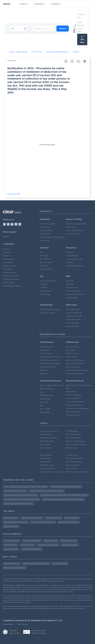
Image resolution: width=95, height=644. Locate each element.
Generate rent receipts (75, 441)
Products (25, 4)
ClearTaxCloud (46, 291)
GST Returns (45, 350)
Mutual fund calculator (49, 438)
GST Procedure (46, 353)
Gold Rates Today (47, 465)
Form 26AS (70, 350)
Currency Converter (47, 468)
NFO (41, 405)
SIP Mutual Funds (46, 395)
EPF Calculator (72, 468)
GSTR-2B (43, 370)
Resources (41, 4)
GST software (45, 259)
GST (41, 252)
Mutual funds (45, 241)
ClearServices (45, 234)
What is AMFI (45, 409)
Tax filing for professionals (50, 309)
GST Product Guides (11, 279)
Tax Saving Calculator (75, 458)
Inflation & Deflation (74, 395)
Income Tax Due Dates (75, 374)
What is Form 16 (72, 353)
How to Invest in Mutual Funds (52, 385)
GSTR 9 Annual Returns (49, 360)
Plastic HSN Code (73, 319)
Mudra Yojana (71, 392)
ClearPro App (45, 294)
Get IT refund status (74, 462)
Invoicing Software (73, 291)
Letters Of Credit (73, 415)
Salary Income (72, 357)
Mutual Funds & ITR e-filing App (52, 237)
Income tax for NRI (73, 234)
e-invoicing (44, 266)
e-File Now (82, 39)
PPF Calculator (72, 431)
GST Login (44, 256)
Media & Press (9, 259)
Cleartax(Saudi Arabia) (12, 286)
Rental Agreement (73, 412)
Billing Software (72, 288)
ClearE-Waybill (72, 256)
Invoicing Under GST (48, 367)
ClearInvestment (46, 230)
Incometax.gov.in (73, 367)
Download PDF (14, 194)
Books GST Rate (72, 326)
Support (6, 236)
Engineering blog (10, 266)
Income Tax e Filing (47, 224)
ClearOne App (72, 298)
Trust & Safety (8, 283)
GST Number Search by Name (78, 472)
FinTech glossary (9, 272)
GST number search (74, 434)
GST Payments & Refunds (50, 364)
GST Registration (47, 347)
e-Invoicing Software (74, 259)
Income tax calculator (49, 431)
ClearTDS (70, 262)
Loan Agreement (73, 398)
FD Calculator (45, 462)
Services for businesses (75, 294)
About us (6, 249)
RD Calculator (45, 458)
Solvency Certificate (74, 405)
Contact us (7, 252)
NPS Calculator (72, 448)
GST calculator (46, 448)
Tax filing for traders (47, 313)
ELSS (42, 392)
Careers (6, 256)
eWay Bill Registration (75, 266)
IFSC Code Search (73, 438)
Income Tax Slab (73, 347)
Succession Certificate (75, 402)
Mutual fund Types (47, 389)
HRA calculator (46, 455)
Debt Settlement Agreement (78, 408)
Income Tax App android (76, 224)
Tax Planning (45, 227)
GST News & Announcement (51, 357)
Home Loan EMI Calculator (76, 444)
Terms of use (22, 624)
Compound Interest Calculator (52, 472)
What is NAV (45, 412)
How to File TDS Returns (75, 360)
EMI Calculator (45, 434)
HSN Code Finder (73, 309)
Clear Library (8, 269)
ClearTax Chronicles (11, 276)
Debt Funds (44, 402)
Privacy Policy (8, 624)
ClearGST (70, 252)
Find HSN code (72, 455)
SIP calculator (45, 444)
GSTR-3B (43, 374)
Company (57, 4)
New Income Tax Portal (75, 364)
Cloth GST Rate (72, 323)
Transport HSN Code (74, 316)
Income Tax (70, 227)
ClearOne (70, 284)
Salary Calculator (73, 465)
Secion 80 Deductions (75, 230)
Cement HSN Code (74, 313)
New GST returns (46, 262)
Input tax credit (46, 269)
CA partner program (48, 281)
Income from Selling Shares (77, 370)
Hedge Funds (45, 399)
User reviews (8, 262)
